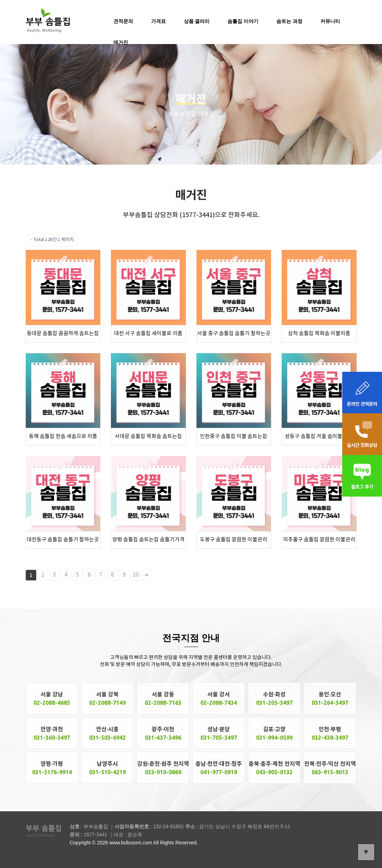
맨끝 (147, 575)
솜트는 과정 (289, 21)
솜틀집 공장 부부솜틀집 (48, 20)
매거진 (121, 42)
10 (136, 575)
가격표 (158, 21)
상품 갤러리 (197, 21)
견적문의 (123, 21)
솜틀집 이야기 (243, 21)
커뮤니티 (330, 21)
